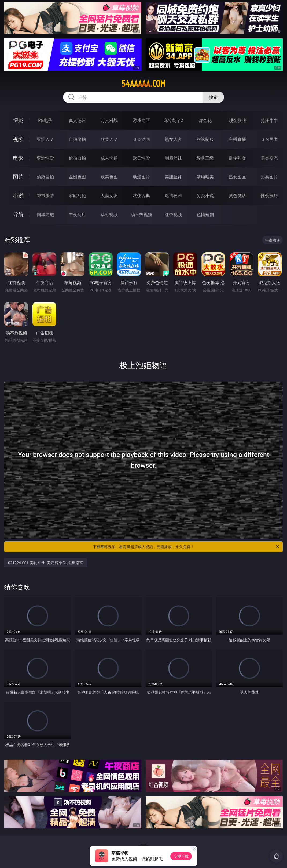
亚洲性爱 (45, 158)
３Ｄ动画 (141, 139)
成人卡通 (109, 158)
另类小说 (205, 196)
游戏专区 (141, 120)
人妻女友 (109, 196)
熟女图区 (237, 177)
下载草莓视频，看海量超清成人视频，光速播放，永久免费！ (186, 547)
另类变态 (269, 158)
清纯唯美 (205, 177)
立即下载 (181, 856)
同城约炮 (45, 214)
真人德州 (77, 120)
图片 (18, 177)
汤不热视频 (141, 214)
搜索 (213, 97)
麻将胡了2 (173, 120)
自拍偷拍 (77, 139)
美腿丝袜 (173, 177)
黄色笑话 (237, 196)
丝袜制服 (205, 139)
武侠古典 (141, 196)
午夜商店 (77, 214)
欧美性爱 (141, 158)
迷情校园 (173, 196)
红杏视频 (173, 214)
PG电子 (45, 120)
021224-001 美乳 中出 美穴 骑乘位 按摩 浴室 (46, 563)
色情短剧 (205, 214)
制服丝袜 (173, 158)
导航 (18, 214)
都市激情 (45, 196)
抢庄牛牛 (269, 120)
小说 (18, 195)
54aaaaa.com (143, 84)
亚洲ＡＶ (45, 139)
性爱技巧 (269, 196)
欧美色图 (109, 177)
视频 (18, 139)
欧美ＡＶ (109, 139)
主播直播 (237, 139)
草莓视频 (109, 214)
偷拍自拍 (77, 158)
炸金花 (205, 120)
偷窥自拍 (45, 177)
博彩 (18, 120)
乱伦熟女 (237, 158)
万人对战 (109, 120)
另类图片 (269, 177)
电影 (18, 158)
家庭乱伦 (77, 196)
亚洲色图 (77, 177)
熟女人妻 (173, 139)
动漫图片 (141, 177)
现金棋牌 (237, 120)
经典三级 (205, 158)
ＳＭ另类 (269, 139)
